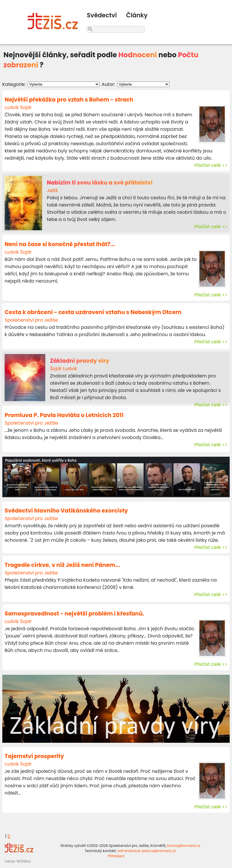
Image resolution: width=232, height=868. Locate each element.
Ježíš (52, 190)
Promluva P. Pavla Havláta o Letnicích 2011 (64, 415)
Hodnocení (138, 55)
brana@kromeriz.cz (184, 846)
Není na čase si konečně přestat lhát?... (60, 244)
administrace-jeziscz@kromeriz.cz (147, 851)
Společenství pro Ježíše (31, 320)
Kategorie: (14, 84)
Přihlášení (116, 856)
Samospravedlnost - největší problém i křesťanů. (74, 614)
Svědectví (102, 15)
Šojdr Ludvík (63, 369)
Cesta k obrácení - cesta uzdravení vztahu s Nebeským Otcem (93, 312)
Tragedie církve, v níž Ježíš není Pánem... (62, 565)
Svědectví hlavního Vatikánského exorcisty (66, 511)
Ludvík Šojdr (18, 107)
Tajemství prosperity (34, 756)
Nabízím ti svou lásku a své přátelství (100, 183)
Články (137, 15)
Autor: (108, 84)
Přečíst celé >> (211, 165)
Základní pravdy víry (79, 361)
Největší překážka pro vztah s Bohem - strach (69, 100)
